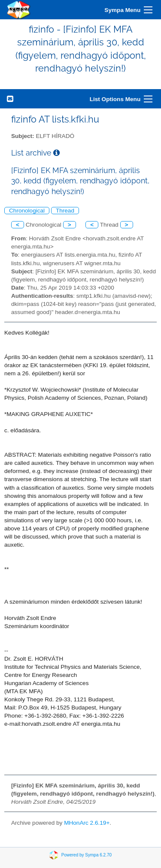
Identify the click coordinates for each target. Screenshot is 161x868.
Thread (65, 211)
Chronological (27, 211)
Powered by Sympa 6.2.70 (87, 855)
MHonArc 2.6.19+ (87, 823)
